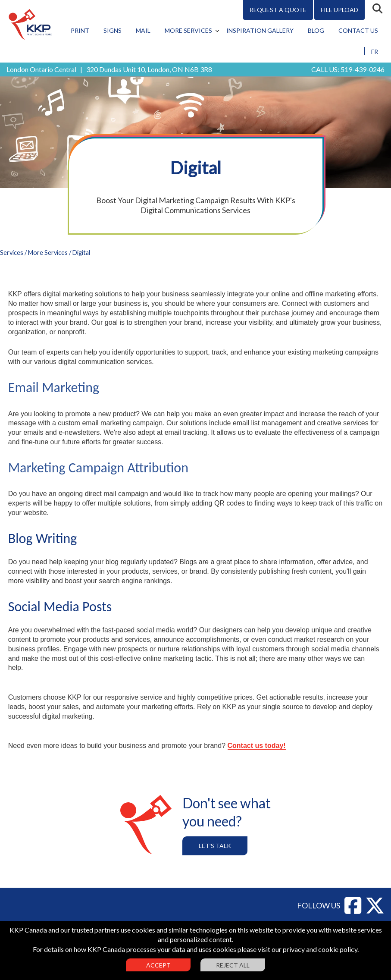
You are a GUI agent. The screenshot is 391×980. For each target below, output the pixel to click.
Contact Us (358, 30)
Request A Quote (278, 10)
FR (375, 52)
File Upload (339, 10)
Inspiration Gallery (260, 30)
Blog (316, 30)
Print (80, 30)
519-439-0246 (363, 69)
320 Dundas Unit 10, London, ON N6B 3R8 (149, 69)
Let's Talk (215, 846)
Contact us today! (257, 746)
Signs (113, 30)
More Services (188, 30)
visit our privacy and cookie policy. (308, 949)
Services (12, 253)
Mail (143, 30)
